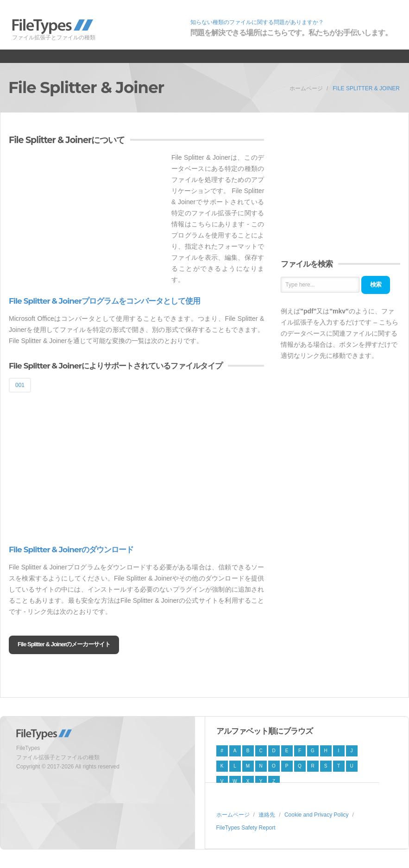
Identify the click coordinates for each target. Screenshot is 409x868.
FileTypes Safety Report (246, 828)
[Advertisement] (87, 217)
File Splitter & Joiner (366, 88)
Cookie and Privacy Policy (317, 815)
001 (20, 385)
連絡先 (267, 815)
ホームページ (306, 88)
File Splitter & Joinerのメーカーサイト (64, 644)
